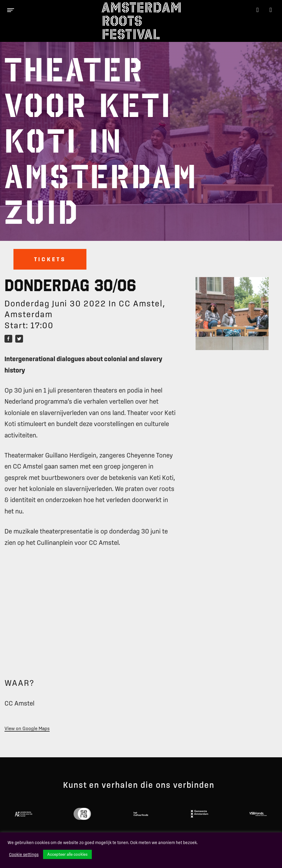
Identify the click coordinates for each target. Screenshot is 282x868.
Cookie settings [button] (24, 855)
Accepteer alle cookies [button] (67, 854)
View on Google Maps (27, 728)
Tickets (50, 259)
